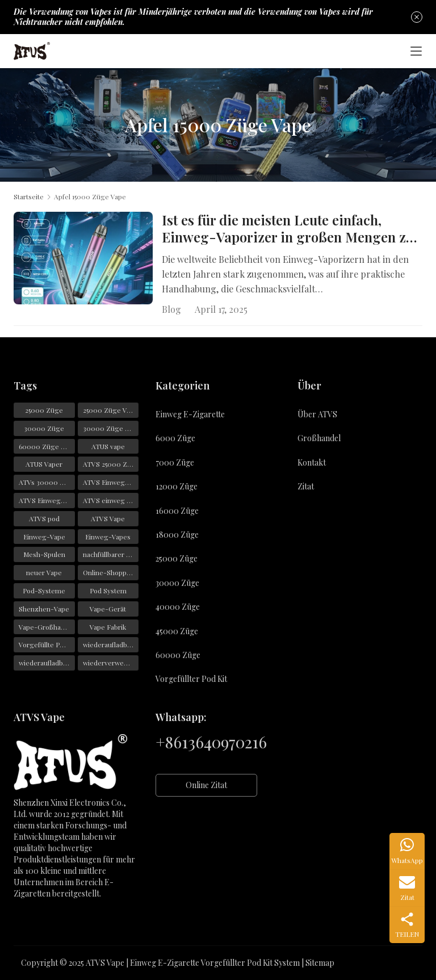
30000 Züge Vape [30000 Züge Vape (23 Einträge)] (111, 428)
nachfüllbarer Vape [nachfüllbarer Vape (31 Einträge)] (111, 555)
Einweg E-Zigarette (190, 414)
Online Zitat (206, 785)
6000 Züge (175, 439)
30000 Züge (177, 583)
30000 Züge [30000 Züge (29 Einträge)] (44, 428)
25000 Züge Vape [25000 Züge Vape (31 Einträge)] (110, 410)
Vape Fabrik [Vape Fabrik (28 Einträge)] (108, 627)
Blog (171, 309)
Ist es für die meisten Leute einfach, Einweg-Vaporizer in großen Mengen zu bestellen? (288, 229)
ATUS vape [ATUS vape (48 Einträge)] (108, 446)
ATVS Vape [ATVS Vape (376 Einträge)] (108, 518)
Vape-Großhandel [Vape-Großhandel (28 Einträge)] (47, 627)
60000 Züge (178, 655)
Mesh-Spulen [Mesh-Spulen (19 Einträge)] (44, 555)
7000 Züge (175, 462)
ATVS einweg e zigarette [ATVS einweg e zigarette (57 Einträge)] (111, 500)
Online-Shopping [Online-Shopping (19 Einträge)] (110, 572)
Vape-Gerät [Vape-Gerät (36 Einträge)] (108, 609)
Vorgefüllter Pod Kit (191, 679)
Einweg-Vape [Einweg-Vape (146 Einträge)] (44, 537)
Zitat (306, 486)
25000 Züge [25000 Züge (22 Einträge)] (44, 410)
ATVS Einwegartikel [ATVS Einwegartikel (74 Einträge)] (47, 500)
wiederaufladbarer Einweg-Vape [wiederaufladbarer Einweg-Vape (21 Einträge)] (111, 645)
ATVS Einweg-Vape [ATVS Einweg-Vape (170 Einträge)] (111, 482)
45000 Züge (177, 631)
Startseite (29, 196)
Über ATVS (317, 414)
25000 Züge (177, 558)
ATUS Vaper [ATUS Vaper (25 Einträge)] (44, 464)
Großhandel (319, 439)
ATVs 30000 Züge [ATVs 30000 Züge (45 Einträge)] (47, 482)
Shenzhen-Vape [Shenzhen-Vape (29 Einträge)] (44, 609)
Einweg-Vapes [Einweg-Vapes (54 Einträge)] (108, 537)
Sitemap (320, 963)
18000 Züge (177, 535)
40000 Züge (178, 607)
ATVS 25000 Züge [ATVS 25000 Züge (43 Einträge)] (111, 464)
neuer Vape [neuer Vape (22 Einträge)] (44, 572)
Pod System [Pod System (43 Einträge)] (108, 590)
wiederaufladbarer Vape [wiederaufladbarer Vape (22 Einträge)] (47, 663)
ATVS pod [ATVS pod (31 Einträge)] (44, 518)
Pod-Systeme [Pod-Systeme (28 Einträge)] (44, 590)
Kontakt (312, 462)
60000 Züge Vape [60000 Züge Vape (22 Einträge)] (47, 446)
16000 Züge (177, 511)
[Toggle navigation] (416, 51)
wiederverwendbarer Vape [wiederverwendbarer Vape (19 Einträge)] (111, 663)
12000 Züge (177, 486)
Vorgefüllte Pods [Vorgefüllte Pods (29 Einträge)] (45, 645)
